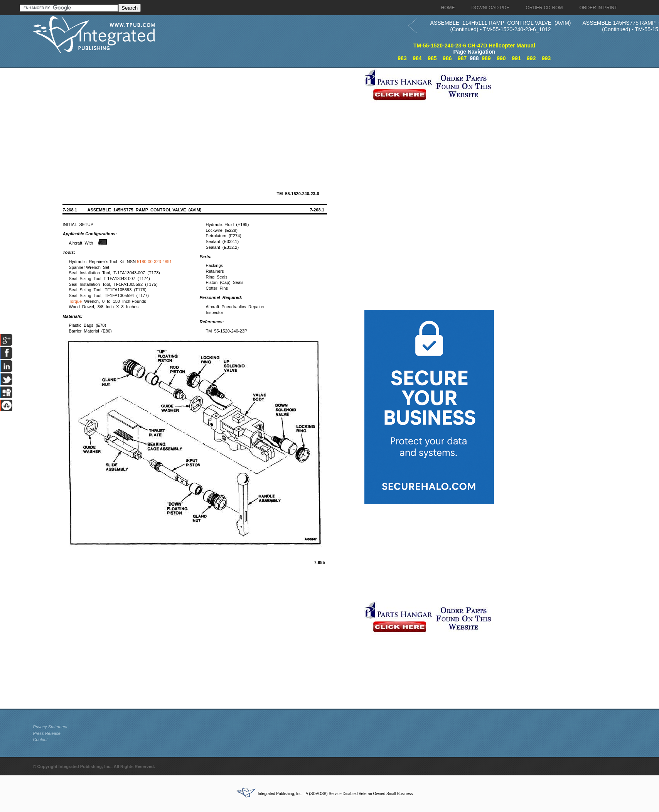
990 (501, 58)
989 (486, 58)
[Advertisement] (197, 122)
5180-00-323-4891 (154, 262)
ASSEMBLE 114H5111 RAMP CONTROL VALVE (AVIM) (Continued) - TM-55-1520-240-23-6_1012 (501, 26)
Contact (40, 739)
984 (417, 58)
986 (447, 58)
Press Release (47, 733)
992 (531, 58)
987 (462, 58)
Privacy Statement (50, 727)
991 (516, 58)
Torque (75, 301)
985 (432, 58)
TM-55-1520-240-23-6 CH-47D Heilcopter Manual (474, 46)
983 (402, 58)
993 (546, 58)
